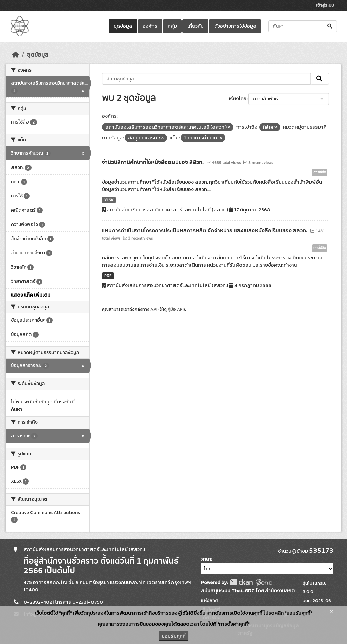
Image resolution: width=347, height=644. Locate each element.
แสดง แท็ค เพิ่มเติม (31, 295)
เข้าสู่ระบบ (325, 5)
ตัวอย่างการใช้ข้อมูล (235, 26)
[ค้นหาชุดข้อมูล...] (303, 26)
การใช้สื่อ (320, 172)
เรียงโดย (238, 99)
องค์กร (150, 26)
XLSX (109, 200)
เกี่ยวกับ (196, 26)
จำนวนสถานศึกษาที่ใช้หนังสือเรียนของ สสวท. (154, 162)
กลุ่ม (172, 26)
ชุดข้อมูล (123, 26)
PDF (108, 276)
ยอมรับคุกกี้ (174, 636)
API (154, 309)
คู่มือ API (176, 309)
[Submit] (330, 26)
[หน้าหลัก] (16, 55)
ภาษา (206, 559)
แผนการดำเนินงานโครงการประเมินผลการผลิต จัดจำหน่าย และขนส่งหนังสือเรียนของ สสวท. (205, 231)
